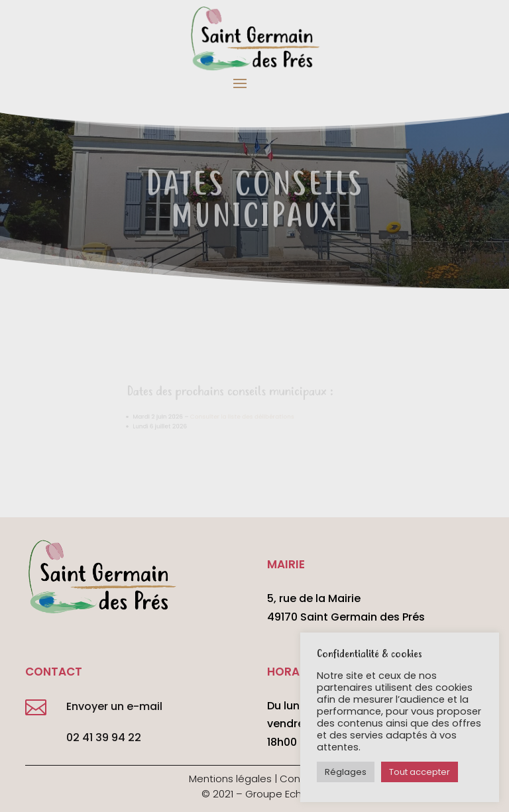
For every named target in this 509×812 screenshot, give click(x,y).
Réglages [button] (346, 772)
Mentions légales (230, 779)
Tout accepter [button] (420, 772)
